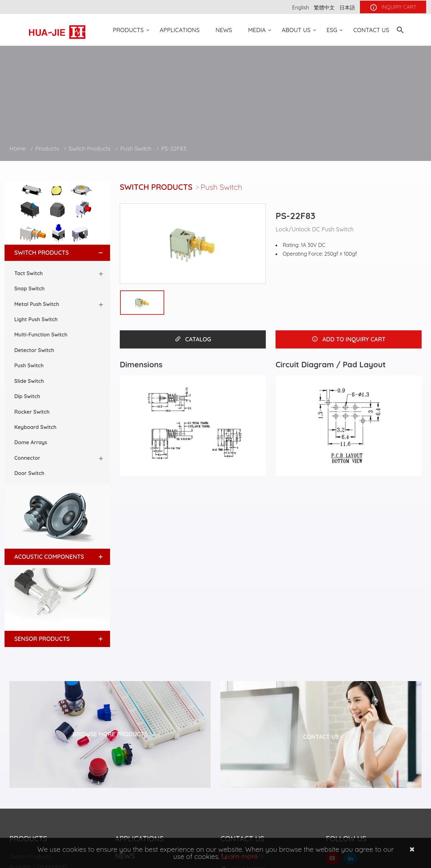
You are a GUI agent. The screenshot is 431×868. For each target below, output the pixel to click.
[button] (95, 253)
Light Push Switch (36, 319)
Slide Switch (29, 381)
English (301, 7)
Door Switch (29, 473)
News (224, 30)
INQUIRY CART (393, 7)
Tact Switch (29, 273)
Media (257, 30)
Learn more (240, 856)
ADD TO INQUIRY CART (349, 339)
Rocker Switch (32, 412)
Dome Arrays (31, 442)
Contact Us (371, 30)
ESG (332, 30)
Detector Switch (34, 350)
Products (128, 30)
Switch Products (90, 148)
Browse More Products (110, 734)
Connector (27, 458)
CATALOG (193, 339)
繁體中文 (324, 7)
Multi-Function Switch (41, 335)
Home (18, 148)
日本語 (347, 7)
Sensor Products (42, 639)
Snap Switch (29, 288)
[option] (193, 244)
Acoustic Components (49, 557)
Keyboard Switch (35, 427)
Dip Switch (27, 396)
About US (296, 30)
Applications (180, 30)
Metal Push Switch (37, 304)
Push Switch (136, 148)
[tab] (57, 253)
